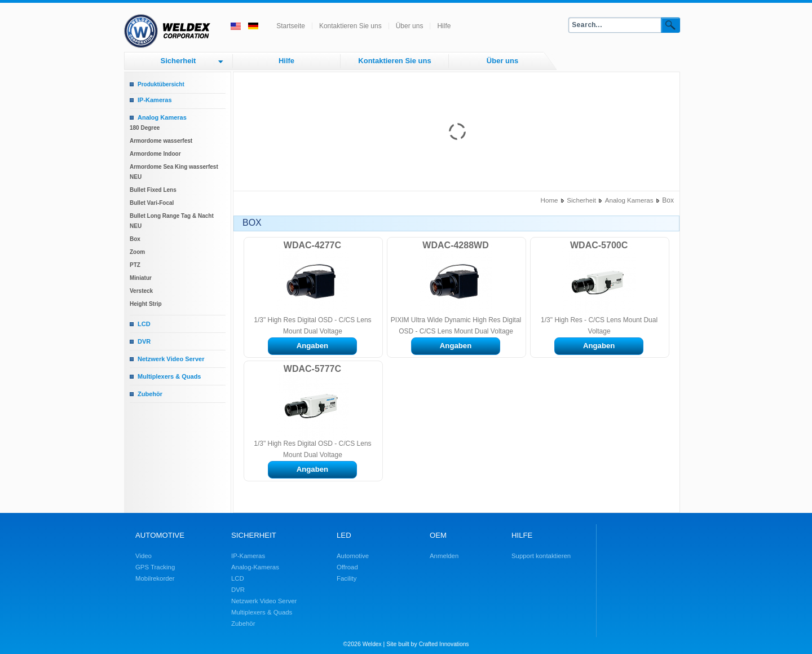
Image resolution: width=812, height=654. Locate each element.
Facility (347, 578)
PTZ (135, 265)
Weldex (372, 644)
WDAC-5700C (599, 245)
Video (144, 556)
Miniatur (141, 278)
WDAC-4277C (312, 245)
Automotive (353, 556)
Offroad (347, 567)
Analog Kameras (162, 117)
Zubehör (150, 394)
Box (135, 239)
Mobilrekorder (155, 578)
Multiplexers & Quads (169, 376)
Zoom (137, 252)
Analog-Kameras (255, 567)
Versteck (141, 291)
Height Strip (146, 304)
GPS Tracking (155, 567)
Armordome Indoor (155, 154)
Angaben (312, 346)
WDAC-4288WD (455, 245)
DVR (144, 341)
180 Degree (145, 128)
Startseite (291, 26)
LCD (144, 324)
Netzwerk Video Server (171, 359)
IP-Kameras (155, 100)
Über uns (410, 26)
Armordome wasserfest (161, 141)
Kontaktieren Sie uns (350, 26)
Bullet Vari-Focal (152, 203)
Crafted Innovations (444, 644)
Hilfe (444, 26)
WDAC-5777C (312, 369)
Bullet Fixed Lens (153, 190)
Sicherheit (178, 61)
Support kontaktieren (541, 556)
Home (550, 200)
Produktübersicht (161, 84)
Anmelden (444, 556)
